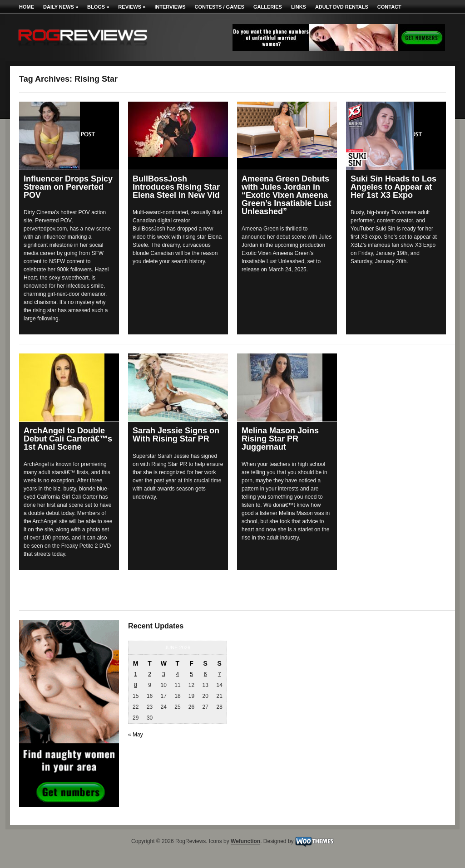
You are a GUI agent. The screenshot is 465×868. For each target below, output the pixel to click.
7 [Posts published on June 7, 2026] (220, 674)
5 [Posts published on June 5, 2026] (191, 674)
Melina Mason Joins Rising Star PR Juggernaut (280, 439)
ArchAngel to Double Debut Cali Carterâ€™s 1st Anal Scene (68, 439)
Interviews (170, 7)
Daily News (61, 7)
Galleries (268, 7)
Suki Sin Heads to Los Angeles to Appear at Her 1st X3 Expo (393, 187)
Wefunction (245, 842)
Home (27, 7)
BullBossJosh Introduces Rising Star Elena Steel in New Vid (176, 187)
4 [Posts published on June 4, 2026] (178, 674)
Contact (389, 7)
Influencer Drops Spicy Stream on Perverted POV (68, 187)
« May (136, 735)
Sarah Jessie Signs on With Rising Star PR (176, 435)
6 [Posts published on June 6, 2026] (205, 674)
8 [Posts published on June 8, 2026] (136, 685)
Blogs (98, 7)
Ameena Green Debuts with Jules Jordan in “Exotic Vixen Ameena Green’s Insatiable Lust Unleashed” (286, 195)
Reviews (132, 7)
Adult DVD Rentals (342, 7)
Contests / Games (220, 7)
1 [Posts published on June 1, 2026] (136, 674)
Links (299, 7)
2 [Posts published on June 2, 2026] (150, 674)
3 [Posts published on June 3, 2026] (164, 674)
